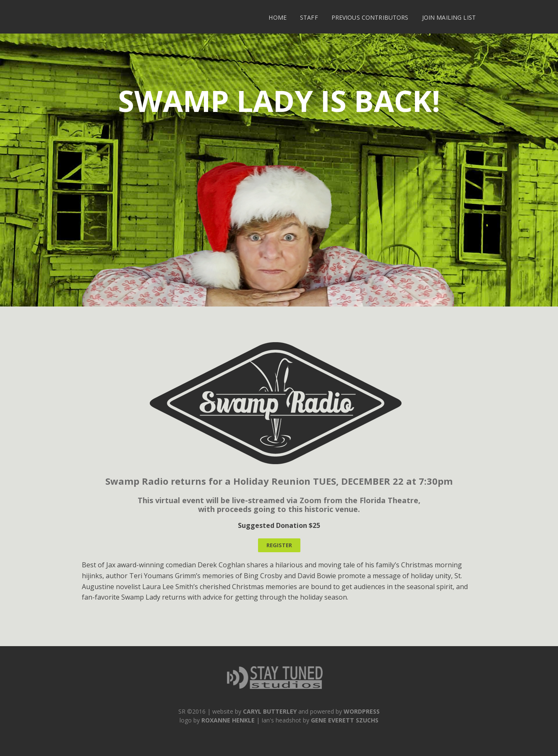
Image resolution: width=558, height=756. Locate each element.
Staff (309, 17)
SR (182, 711)
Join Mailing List (449, 17)
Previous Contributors (370, 17)
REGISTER (279, 545)
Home (278, 17)
